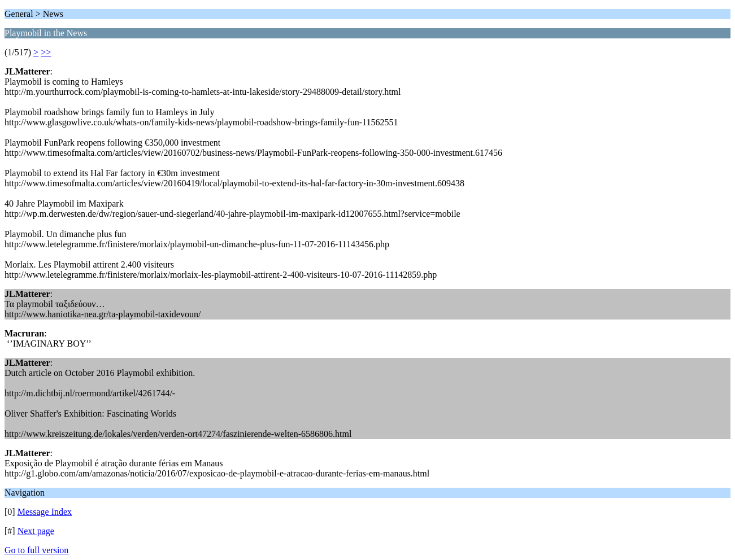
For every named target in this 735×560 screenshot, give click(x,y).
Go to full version (36, 550)
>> (46, 52)
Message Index (45, 512)
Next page (36, 531)
